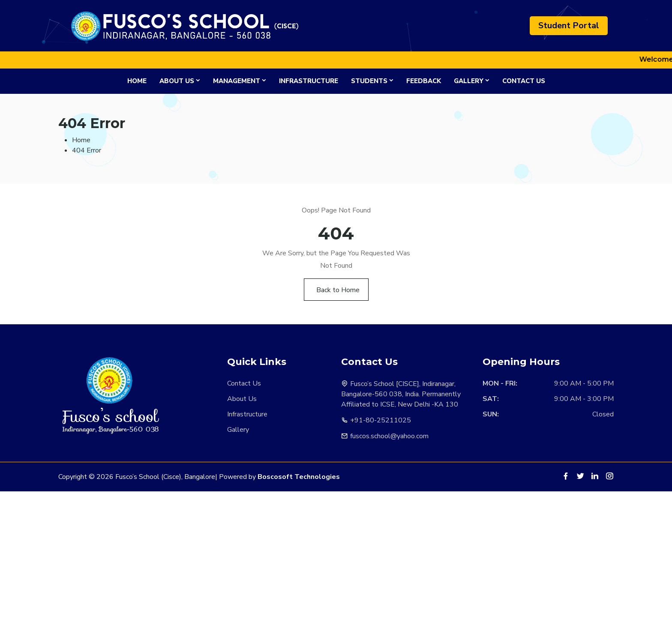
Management (237, 81)
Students (369, 81)
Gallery (469, 81)
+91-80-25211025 (381, 420)
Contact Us (524, 81)
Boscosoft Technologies (299, 477)
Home (137, 81)
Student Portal (569, 25)
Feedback (424, 81)
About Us (177, 81)
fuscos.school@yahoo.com (389, 436)
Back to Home (338, 290)
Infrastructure (309, 81)
